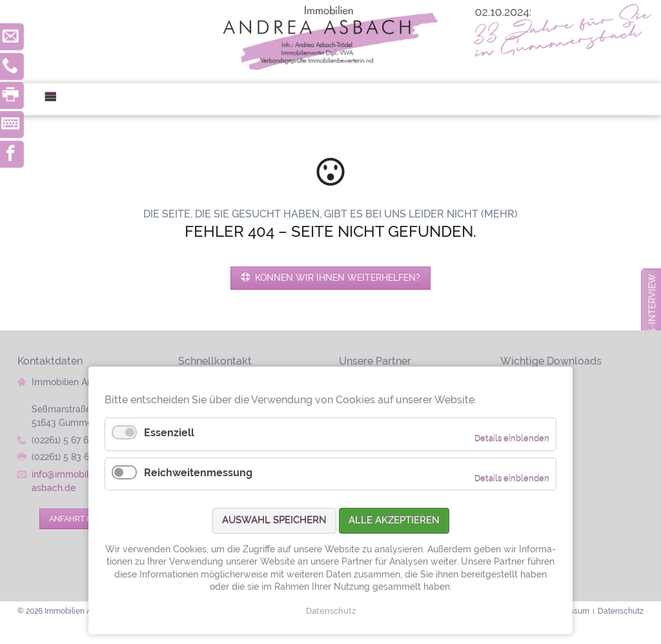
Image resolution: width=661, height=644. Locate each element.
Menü (56, 99)
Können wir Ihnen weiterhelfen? (336, 277)
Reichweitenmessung (198, 473)
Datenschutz (331, 611)
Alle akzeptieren (394, 520)
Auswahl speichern (274, 520)
